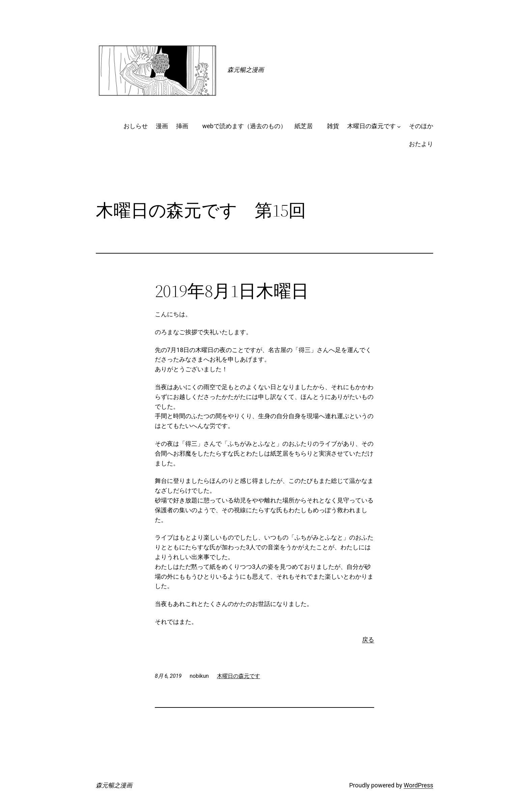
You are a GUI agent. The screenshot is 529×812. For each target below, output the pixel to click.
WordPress (419, 785)
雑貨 (333, 126)
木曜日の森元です (371, 126)
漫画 (162, 126)
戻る (368, 640)
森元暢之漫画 (246, 70)
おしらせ (136, 126)
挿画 (185, 126)
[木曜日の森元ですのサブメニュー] (399, 126)
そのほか (421, 126)
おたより (421, 144)
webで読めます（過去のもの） (244, 126)
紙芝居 (307, 126)
